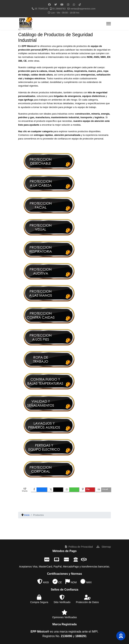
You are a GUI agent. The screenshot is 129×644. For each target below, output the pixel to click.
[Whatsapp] (74, 5)
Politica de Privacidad (79, 547)
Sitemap (104, 547)
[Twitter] (56, 5)
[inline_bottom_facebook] (39, 490)
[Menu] (109, 24)
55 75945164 (41, 9)
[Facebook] (49, 5)
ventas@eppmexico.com (83, 9)
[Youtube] (62, 5)
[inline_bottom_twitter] (55, 490)
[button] (121, 636)
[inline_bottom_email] (103, 490)
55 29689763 (59, 9)
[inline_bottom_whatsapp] (71, 490)
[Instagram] (68, 5)
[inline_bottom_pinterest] (87, 490)
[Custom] (80, 5)
